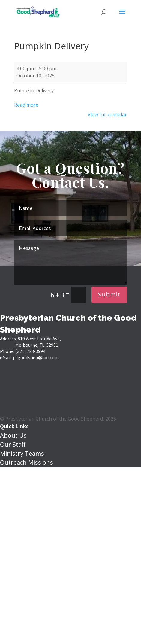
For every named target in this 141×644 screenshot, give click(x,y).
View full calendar (107, 114)
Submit (109, 295)
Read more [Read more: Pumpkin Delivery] (26, 105)
